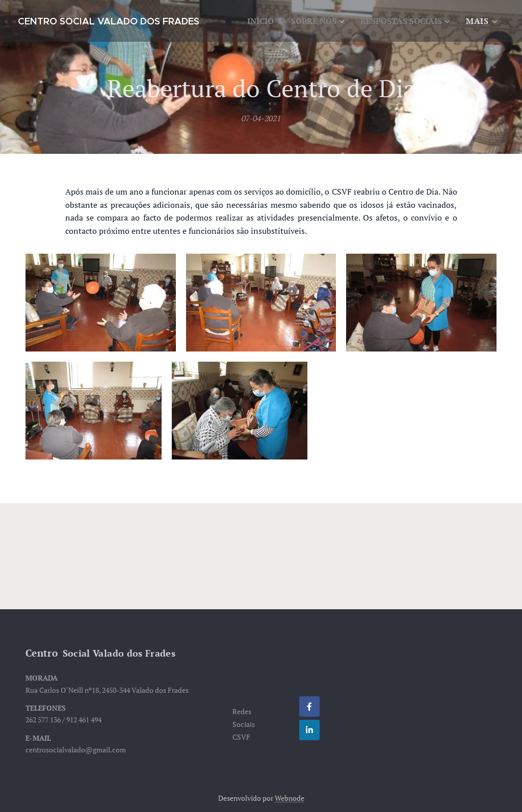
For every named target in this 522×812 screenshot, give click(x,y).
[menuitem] (361, 21)
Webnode (290, 798)
